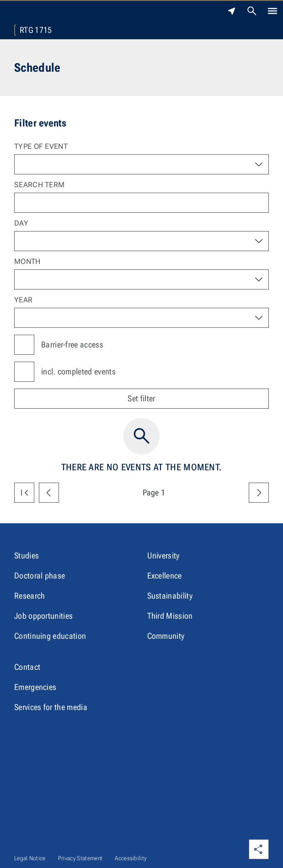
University (163, 555)
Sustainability (170, 596)
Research (30, 596)
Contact (27, 667)
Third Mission (170, 616)
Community (166, 636)
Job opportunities (43, 616)
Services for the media (51, 707)
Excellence (165, 576)
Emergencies (35, 687)
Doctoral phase (40, 576)
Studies (27, 555)
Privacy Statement (80, 858)
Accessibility (131, 858)
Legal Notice (30, 858)
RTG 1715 (36, 30)
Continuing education (50, 636)
